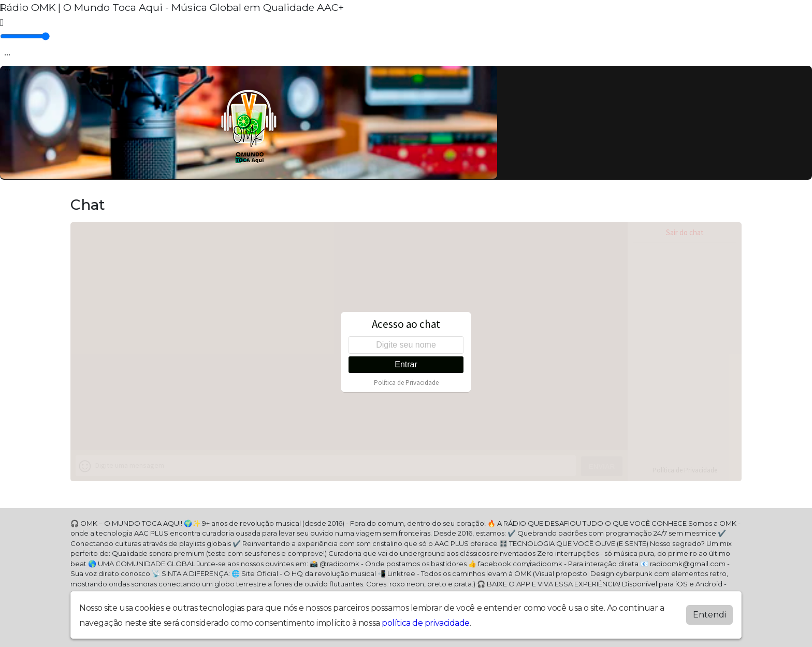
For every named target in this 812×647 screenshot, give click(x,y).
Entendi (709, 615)
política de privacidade (426, 623)
